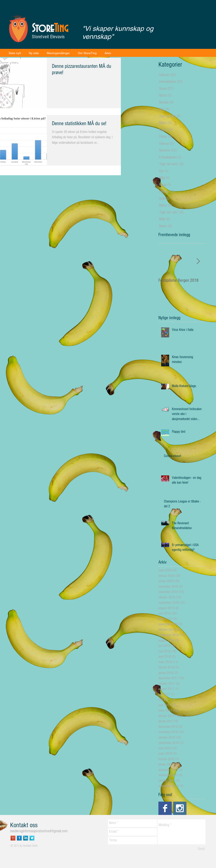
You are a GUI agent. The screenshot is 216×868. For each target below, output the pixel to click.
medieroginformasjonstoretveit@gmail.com (39, 831)
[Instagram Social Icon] (180, 808)
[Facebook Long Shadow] (19, 838)
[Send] (201, 849)
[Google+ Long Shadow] (13, 838)
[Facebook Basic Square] (165, 808)
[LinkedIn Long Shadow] (26, 838)
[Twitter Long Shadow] (32, 838)
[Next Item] (198, 261)
